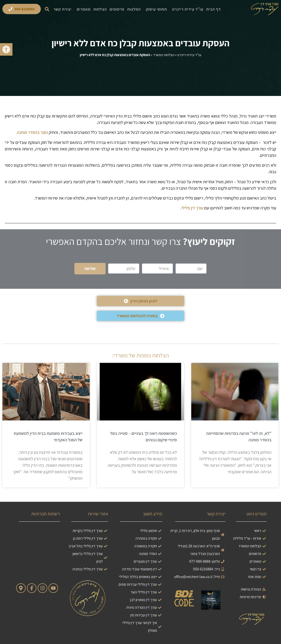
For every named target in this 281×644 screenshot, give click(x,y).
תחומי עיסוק (155, 9)
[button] (47, 9)
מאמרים (83, 9)
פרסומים (117, 9)
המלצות (134, 9)
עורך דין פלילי (192, 208)
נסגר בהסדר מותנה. (32, 132)
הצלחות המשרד (164, 55)
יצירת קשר (63, 9)
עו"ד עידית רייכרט (187, 9)
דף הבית (213, 9)
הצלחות (100, 9)
